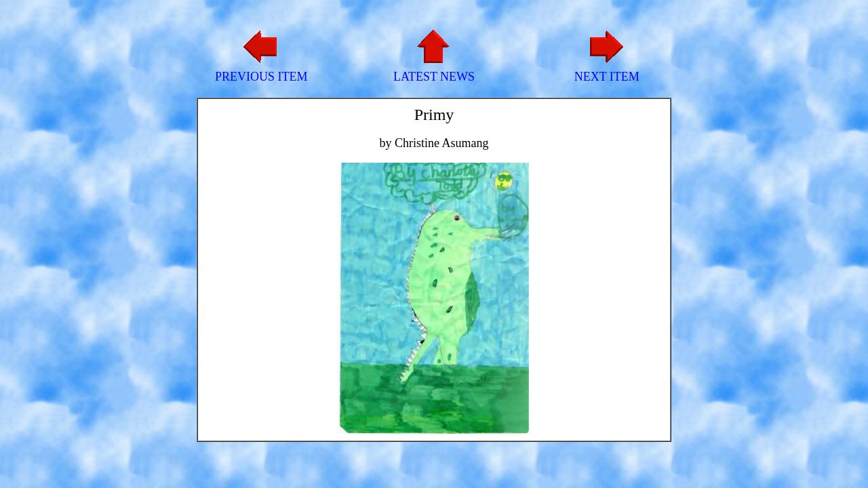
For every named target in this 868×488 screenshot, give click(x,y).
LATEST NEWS (434, 77)
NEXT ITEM (607, 77)
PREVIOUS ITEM (261, 77)
